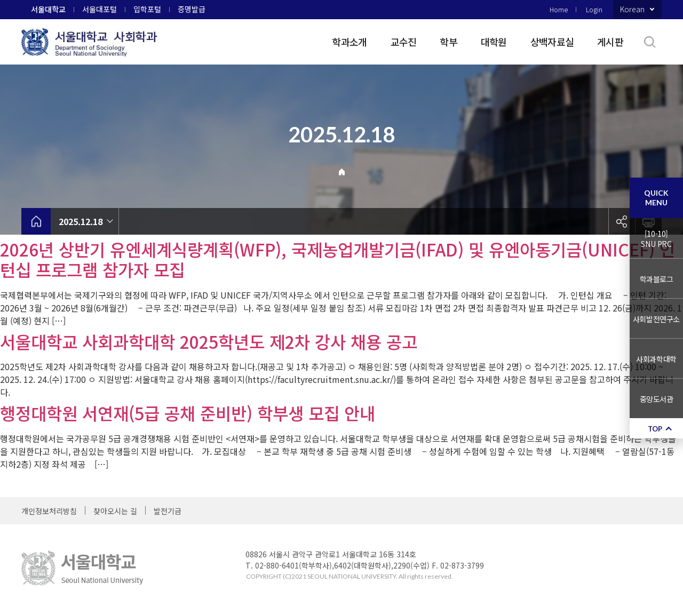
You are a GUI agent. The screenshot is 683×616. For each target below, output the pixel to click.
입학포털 (147, 9)
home (36, 221)
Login (594, 9)
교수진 (404, 42)
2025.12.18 (81, 221)
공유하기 (622, 221)
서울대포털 (100, 9)
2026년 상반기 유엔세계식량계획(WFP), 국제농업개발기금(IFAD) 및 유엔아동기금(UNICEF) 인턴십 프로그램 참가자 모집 (337, 259)
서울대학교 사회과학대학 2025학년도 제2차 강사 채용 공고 (209, 341)
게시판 (610, 42)
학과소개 (349, 42)
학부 (448, 42)
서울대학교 (48, 9)
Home (559, 9)
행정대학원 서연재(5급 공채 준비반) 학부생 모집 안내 (188, 413)
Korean (632, 9)
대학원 (494, 42)
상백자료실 (552, 42)
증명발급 (192, 9)
